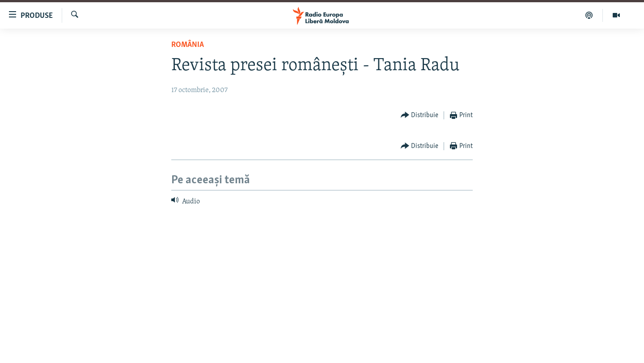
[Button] (420, 116)
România (188, 45)
